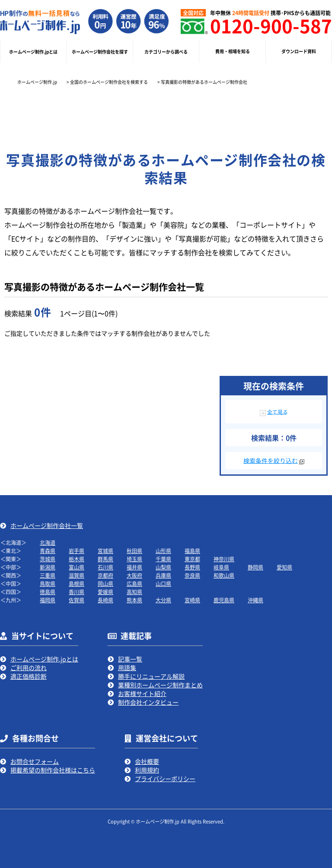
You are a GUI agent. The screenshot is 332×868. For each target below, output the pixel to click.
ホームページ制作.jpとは (44, 659)
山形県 (163, 551)
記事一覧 (130, 659)
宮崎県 (192, 600)
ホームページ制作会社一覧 (47, 525)
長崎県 (105, 600)
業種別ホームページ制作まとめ (160, 685)
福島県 (192, 551)
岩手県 (77, 551)
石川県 (105, 567)
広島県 (134, 583)
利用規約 (147, 770)
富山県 (77, 567)
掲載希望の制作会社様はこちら (53, 770)
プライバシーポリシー (165, 779)
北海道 (48, 542)
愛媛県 (105, 592)
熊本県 (134, 600)
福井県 (134, 567)
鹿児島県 (224, 600)
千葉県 (163, 559)
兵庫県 (163, 575)
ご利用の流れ (29, 668)
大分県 (163, 600)
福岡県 (48, 600)
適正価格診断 (29, 676)
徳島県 (48, 592)
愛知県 (284, 567)
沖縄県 (255, 600)
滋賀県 (77, 575)
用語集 (127, 668)
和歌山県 (224, 575)
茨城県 (48, 559)
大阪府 (134, 575)
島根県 (77, 583)
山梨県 (163, 567)
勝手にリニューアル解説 (151, 676)
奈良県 (192, 575)
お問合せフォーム (35, 761)
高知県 (134, 592)
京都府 (105, 575)
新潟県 (48, 567)
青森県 (48, 551)
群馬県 (105, 559)
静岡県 (255, 567)
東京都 (192, 559)
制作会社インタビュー (148, 702)
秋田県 (134, 551)
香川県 (77, 592)
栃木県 (77, 559)
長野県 (192, 567)
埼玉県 (134, 559)
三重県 (48, 575)
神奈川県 (224, 559)
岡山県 (105, 583)
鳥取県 (48, 583)
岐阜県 (221, 567)
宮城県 (105, 551)
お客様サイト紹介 (142, 693)
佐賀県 (77, 600)
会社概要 (147, 761)
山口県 (163, 583)
